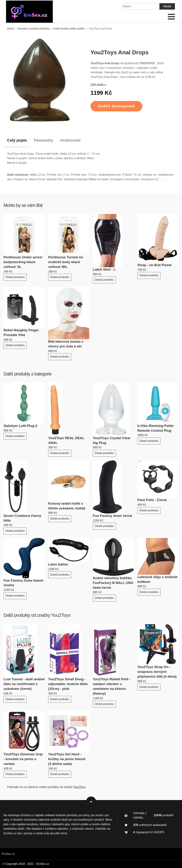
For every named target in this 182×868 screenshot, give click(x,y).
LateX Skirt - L (104, 269)
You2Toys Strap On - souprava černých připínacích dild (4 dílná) (157, 672)
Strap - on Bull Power (155, 265)
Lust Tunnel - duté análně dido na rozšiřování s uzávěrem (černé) (24, 684)
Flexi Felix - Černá (152, 500)
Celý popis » (98, 84)
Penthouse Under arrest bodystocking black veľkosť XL (23, 262)
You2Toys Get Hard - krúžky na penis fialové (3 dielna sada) (67, 759)
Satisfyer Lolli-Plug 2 (20, 426)
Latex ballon (58, 564)
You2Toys (61, 615)
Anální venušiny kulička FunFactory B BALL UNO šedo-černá (113, 583)
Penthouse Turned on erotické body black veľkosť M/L (66, 262)
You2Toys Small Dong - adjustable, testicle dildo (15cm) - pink (68, 684)
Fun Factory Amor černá (112, 516)
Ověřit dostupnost (116, 106)
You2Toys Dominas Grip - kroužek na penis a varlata (23, 759)
